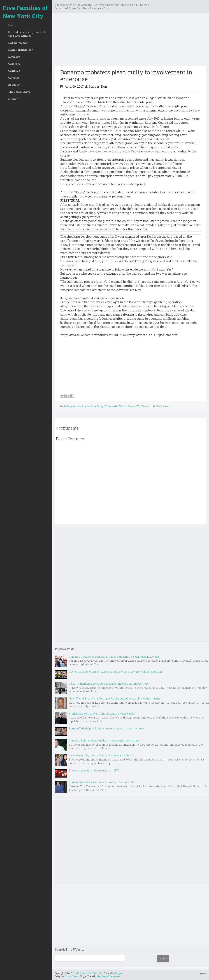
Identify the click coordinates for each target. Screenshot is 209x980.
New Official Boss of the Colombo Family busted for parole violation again (114, 698)
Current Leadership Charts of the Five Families (27, 34)
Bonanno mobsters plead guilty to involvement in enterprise (126, 75)
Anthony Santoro (72, 406)
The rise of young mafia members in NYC (94, 770)
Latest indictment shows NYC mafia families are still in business (109, 684)
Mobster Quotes (18, 43)
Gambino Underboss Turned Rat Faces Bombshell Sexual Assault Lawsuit (114, 657)
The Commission (19, 92)
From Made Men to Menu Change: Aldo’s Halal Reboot (102, 714)
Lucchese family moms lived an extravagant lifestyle (101, 755)
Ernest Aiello (111, 406)
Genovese (14, 64)
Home (12, 25)
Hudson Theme (71, 976)
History (13, 99)
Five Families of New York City (25, 12)
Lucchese (14, 57)
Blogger (119, 973)
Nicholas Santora (127, 406)
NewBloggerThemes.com (109, 976)
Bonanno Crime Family (93, 406)
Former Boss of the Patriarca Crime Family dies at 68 (101, 782)
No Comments (163, 406)
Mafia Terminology (21, 50)
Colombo (14, 78)
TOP (203, 974)
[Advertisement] (131, 41)
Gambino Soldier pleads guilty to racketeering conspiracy (104, 740)
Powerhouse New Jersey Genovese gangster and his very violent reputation (115, 672)
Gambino (14, 71)
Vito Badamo (143, 406)
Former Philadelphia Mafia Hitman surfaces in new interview (107, 728)
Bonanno (14, 85)
